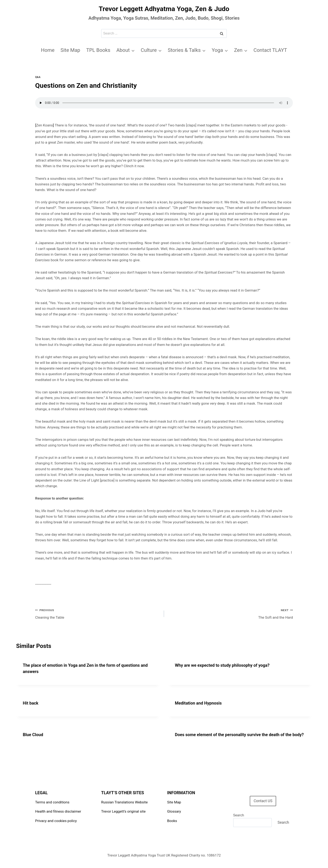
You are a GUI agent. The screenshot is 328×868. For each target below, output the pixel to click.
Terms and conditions (52, 802)
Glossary (174, 811)
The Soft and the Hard (230, 613)
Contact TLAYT (270, 50)
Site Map (70, 50)
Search (239, 815)
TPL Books (98, 50)
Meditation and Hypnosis (198, 703)
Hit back (31, 703)
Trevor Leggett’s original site (123, 811)
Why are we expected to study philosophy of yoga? (222, 665)
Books (172, 821)
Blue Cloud (33, 735)
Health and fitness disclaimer (58, 811)
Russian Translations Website (124, 802)
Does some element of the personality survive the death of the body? (239, 735)
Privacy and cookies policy (56, 821)
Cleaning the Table (98, 613)
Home (48, 50)
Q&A (38, 77)
